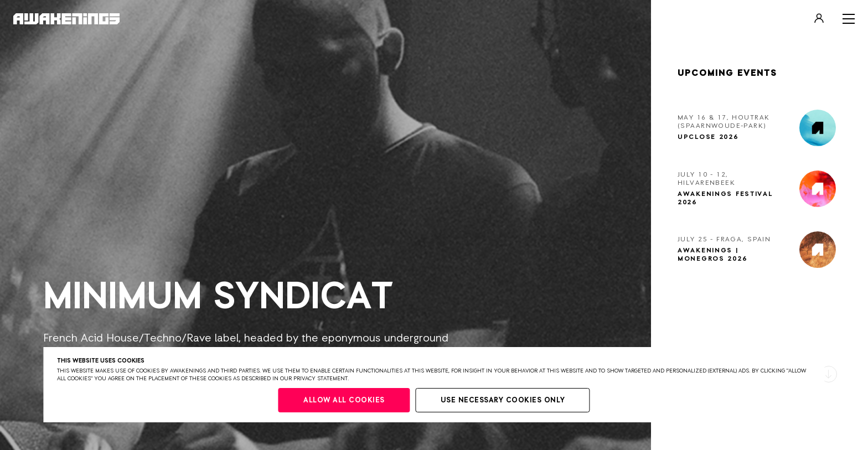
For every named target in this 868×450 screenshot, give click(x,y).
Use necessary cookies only (503, 400)
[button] (829, 374)
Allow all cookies (344, 400)
